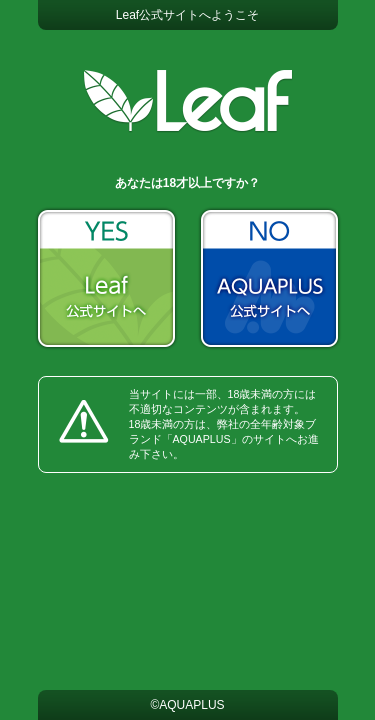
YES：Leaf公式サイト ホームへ (106, 278)
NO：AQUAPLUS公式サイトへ (269, 278)
